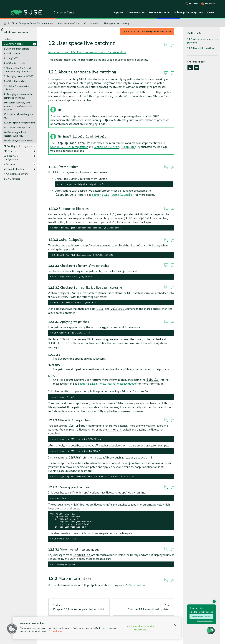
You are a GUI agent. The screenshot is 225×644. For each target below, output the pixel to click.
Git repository (137, 585)
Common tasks (92, 23)
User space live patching (116, 23)
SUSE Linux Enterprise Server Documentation (30, 23)
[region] (97, 628)
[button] (12, 629)
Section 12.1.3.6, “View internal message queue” (107, 384)
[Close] (175, 625)
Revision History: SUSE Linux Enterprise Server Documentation (87, 52)
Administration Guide (69, 23)
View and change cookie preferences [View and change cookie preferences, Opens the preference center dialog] (141, 628)
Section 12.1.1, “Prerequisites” (69, 147)
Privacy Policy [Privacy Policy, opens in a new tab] (55, 631)
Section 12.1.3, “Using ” (115, 147)
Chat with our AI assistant (201, 616)
